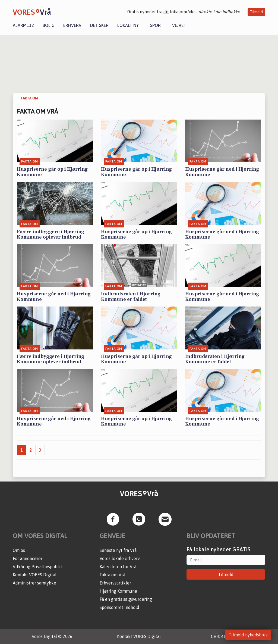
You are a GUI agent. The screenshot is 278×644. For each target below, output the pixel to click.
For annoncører (28, 558)
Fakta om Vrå (112, 575)
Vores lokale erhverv (120, 558)
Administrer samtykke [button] (34, 583)
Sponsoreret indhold (119, 607)
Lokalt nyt (129, 25)
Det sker (99, 25)
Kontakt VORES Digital (35, 575)
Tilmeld (256, 12)
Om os (19, 550)
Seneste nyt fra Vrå (118, 550)
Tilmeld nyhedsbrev (248, 635)
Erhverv (72, 25)
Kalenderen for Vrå (118, 567)
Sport (157, 25)
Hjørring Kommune (118, 591)
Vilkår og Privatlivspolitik (38, 567)
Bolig (49, 25)
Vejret (179, 25)
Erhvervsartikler (115, 583)
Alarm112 (23, 25)
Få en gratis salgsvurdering (126, 599)
